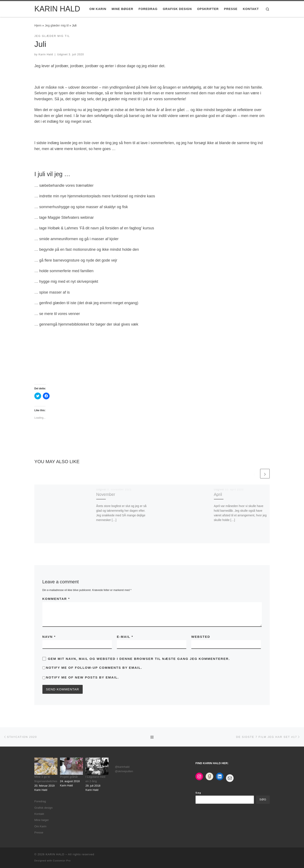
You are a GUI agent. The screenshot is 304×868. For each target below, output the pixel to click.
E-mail (125, 637)
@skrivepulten (124, 771)
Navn (49, 637)
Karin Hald (46, 54)
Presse (39, 832)
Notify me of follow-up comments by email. (94, 668)
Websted (201, 637)
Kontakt (39, 814)
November (106, 494)
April (218, 494)
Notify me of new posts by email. (82, 677)
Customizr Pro (62, 861)
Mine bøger (42, 820)
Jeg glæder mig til (57, 25)
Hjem (38, 25)
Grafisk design (43, 808)
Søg (198, 793)
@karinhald (122, 767)
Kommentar (56, 599)
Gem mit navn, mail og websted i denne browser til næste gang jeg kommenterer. (139, 659)
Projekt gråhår (69, 777)
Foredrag (40, 801)
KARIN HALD (55, 854)
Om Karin (40, 826)
